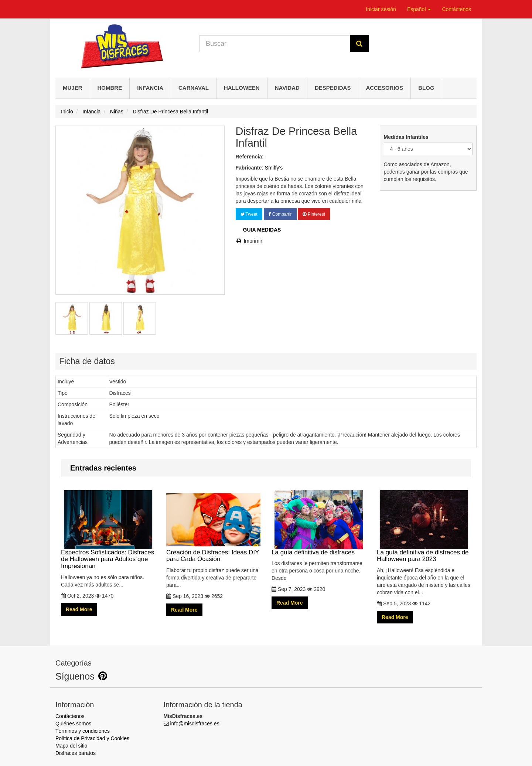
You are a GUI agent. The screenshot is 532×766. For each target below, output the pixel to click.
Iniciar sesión (381, 9)
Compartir (280, 214)
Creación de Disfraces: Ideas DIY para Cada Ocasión (213, 526)
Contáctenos (456, 9)
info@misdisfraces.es (195, 724)
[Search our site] (275, 44)
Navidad (287, 88)
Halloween (242, 88)
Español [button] (419, 9)
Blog (426, 88)
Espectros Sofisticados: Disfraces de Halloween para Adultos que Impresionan (108, 530)
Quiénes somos (73, 724)
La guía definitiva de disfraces (319, 523)
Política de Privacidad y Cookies (92, 738)
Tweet (249, 214)
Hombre (110, 88)
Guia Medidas (262, 230)
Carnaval (194, 88)
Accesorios (384, 88)
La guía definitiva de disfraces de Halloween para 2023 (424, 526)
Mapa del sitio (71, 746)
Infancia (150, 88)
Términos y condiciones (83, 731)
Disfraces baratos (76, 753)
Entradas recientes (103, 468)
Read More (79, 609)
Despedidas (333, 88)
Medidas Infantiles (407, 137)
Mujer (73, 88)
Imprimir (249, 241)
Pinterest (314, 214)
